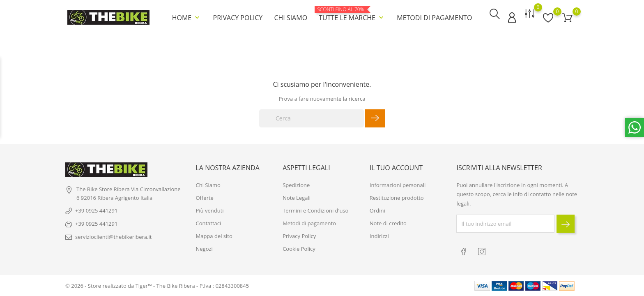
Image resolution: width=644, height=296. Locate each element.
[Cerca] (312, 116)
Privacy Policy (238, 16)
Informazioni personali (398, 187)
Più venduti (210, 212)
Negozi (204, 250)
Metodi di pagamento (434, 16)
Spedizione (296, 187)
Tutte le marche (352, 13)
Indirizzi (379, 238)
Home (187, 16)
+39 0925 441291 (96, 212)
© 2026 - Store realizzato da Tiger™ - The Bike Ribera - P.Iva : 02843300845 (157, 286)
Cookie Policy (299, 250)
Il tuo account (396, 169)
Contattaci (209, 225)
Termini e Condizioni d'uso (315, 212)
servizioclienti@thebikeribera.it (113, 238)
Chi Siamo (291, 16)
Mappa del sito (214, 238)
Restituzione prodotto (397, 199)
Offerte (205, 199)
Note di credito (388, 225)
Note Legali (297, 199)
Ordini (377, 212)
